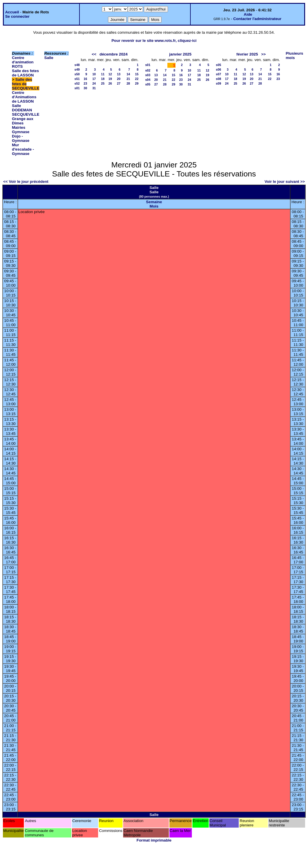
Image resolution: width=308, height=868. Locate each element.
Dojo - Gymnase (21, 138)
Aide (248, 14)
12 (110, 74)
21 (128, 79)
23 (85, 83)
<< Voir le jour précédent (26, 182)
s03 (148, 75)
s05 (148, 84)
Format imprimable (154, 840)
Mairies (19, 127)
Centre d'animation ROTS (23, 62)
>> (263, 54)
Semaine (154, 202)
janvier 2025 (180, 54)
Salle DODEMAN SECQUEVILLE (26, 110)
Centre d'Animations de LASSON (24, 97)
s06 (219, 69)
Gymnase (21, 132)
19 (110, 79)
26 (110, 83)
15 (137, 74)
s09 (219, 83)
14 (128, 74)
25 (103, 83)
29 (137, 83)
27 (119, 83)
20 (119, 79)
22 (137, 79)
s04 (148, 80)
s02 (148, 70)
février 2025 (247, 54)
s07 (219, 74)
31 (94, 88)
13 (119, 74)
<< (94, 54)
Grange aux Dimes (23, 121)
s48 (77, 65)
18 (103, 79)
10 (94, 74)
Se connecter (17, 16)
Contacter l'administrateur (257, 19)
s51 (77, 79)
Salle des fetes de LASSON (25, 73)
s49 (77, 69)
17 (94, 79)
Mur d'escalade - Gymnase (23, 149)
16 (85, 79)
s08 (219, 79)
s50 (77, 74)
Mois (154, 206)
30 (85, 88)
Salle (49, 58)
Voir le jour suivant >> (285, 182)
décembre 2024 (114, 54)
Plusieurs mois (295, 56)
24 (94, 83)
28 (128, 83)
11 (103, 74)
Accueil (12, 12)
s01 (77, 88)
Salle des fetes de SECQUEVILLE (26, 84)
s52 (77, 83)
